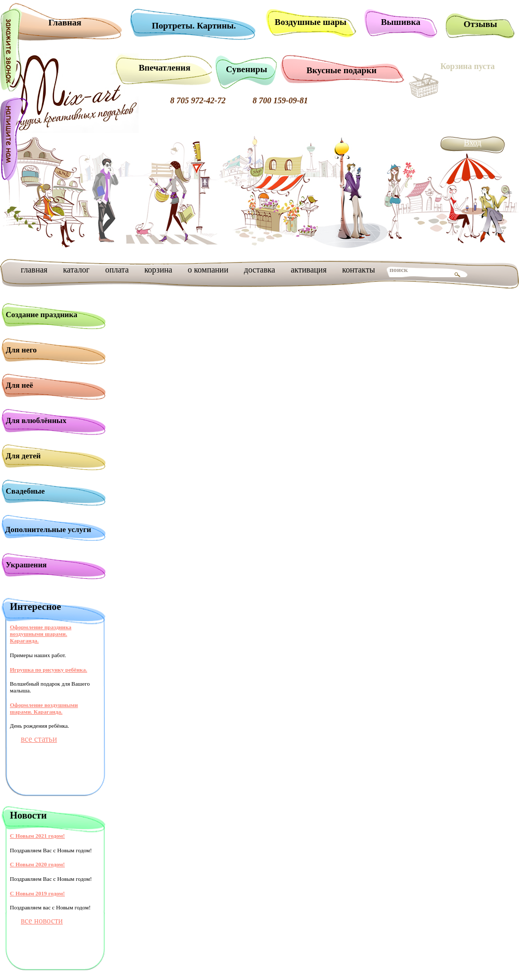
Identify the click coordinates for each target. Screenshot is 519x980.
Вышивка (401, 22)
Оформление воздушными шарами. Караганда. (44, 708)
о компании (208, 270)
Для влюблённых (36, 420)
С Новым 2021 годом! (37, 836)
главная (34, 270)
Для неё (19, 385)
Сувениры (246, 69)
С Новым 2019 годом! (37, 893)
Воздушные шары (310, 22)
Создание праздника (42, 315)
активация (309, 270)
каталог (76, 270)
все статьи (39, 739)
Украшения (26, 565)
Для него (21, 350)
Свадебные (25, 491)
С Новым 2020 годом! (37, 864)
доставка (259, 270)
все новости (42, 921)
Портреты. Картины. (194, 26)
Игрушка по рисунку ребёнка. (49, 670)
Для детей (23, 456)
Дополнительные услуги (48, 529)
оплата (117, 270)
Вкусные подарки (341, 70)
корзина (158, 270)
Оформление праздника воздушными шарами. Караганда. (41, 634)
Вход (473, 142)
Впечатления (165, 68)
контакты (358, 270)
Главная (65, 23)
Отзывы (480, 24)
